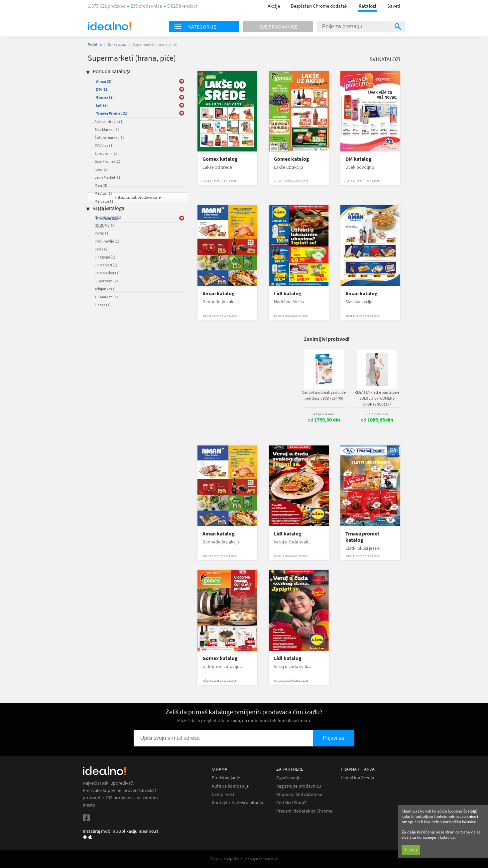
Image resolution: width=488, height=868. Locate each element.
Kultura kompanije (230, 786)
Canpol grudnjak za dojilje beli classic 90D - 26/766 (324, 395)
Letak (102, 226)
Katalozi (367, 6)
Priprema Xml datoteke (299, 794)
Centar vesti (224, 794)
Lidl (102, 105)
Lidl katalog (288, 293)
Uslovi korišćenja (357, 778)
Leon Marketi (108, 177)
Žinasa (103, 305)
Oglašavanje (288, 778)
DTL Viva (104, 145)
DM (102, 89)
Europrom (106, 153)
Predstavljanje (226, 778)
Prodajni (107, 218)
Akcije (274, 6)
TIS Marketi (106, 297)
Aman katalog (219, 293)
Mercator (105, 201)
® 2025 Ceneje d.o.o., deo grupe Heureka (244, 859)
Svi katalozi (117, 44)
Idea (101, 169)
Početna (95, 44)
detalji (471, 811)
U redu (411, 850)
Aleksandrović (109, 121)
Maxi (101, 185)
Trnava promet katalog (362, 537)
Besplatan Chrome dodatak (319, 6)
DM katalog (359, 159)
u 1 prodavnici (324, 414)
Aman (104, 81)
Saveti (394, 6)
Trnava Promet (112, 113)
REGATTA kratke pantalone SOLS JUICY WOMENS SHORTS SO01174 (377, 398)
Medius (103, 193)
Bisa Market (107, 129)
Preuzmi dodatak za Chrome (304, 811)
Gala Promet (107, 161)
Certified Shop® (291, 803)
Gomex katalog (220, 159)
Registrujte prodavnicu (299, 786)
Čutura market (109, 137)
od (324, 420)
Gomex (105, 97)
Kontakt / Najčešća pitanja (237, 803)
